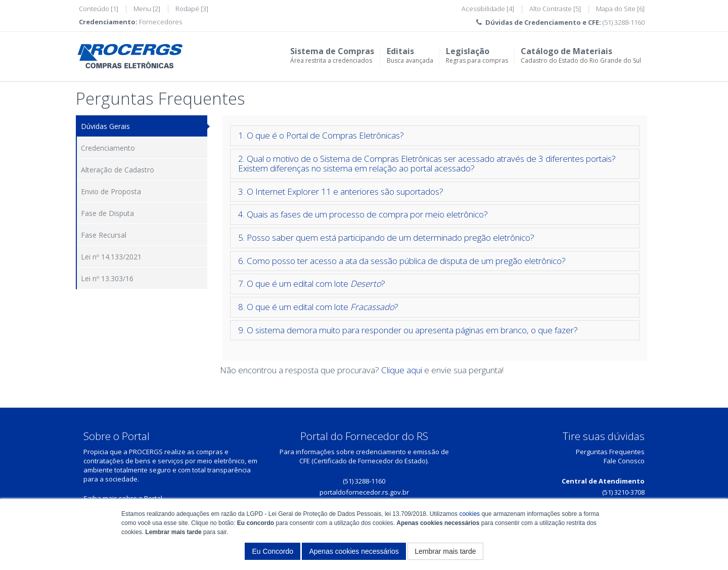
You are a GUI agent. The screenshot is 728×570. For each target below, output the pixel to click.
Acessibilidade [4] (488, 9)
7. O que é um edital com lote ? (312, 283)
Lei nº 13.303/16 (107, 278)
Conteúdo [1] (99, 9)
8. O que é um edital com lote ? (318, 307)
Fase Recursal (104, 235)
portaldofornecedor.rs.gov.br (364, 492)
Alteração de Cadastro (118, 170)
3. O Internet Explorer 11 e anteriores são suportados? (341, 191)
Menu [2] (147, 9)
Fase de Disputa (107, 213)
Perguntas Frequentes (610, 452)
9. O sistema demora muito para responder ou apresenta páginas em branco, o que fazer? (408, 330)
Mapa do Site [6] (620, 9)
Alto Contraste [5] (555, 9)
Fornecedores (161, 22)
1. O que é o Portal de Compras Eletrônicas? (321, 135)
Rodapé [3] (192, 9)
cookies (469, 514)
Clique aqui (402, 370)
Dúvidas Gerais (105, 126)
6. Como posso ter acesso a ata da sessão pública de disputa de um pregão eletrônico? (402, 261)
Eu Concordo (272, 551)
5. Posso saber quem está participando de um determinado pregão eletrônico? (386, 237)
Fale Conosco (624, 461)
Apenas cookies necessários (354, 551)
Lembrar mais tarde (445, 551)
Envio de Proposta (111, 191)
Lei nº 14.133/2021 (111, 257)
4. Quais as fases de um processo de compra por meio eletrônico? (363, 214)
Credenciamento (108, 148)
